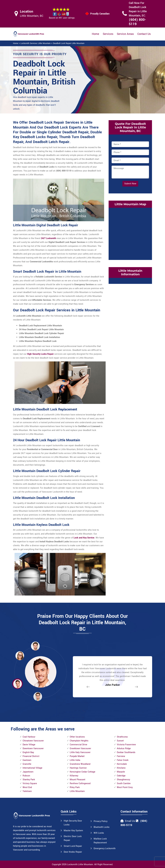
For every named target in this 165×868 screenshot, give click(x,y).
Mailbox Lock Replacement (100, 841)
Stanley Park (29, 780)
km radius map (130, 233)
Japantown (28, 772)
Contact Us (144, 34)
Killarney (74, 776)
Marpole (121, 772)
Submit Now (130, 184)
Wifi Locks (99, 833)
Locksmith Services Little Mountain (36, 43)
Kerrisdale (122, 764)
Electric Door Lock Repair (73, 838)
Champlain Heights (79, 741)
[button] (38, 696)
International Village (32, 768)
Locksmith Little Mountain (80, 864)
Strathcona (122, 737)
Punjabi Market (77, 756)
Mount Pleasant (77, 780)
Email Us (130, 821)
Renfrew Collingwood (80, 783)
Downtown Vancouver (33, 748)
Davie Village (29, 745)
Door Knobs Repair (73, 852)
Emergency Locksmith (105, 848)
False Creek (123, 760)
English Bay (28, 752)
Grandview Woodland (80, 764)
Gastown (27, 760)
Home (96, 34)
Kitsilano (121, 768)
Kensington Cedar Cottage (82, 772)
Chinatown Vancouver (33, 741)
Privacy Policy (101, 821)
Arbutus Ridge (124, 748)
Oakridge (121, 776)
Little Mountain (77, 791)
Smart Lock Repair (73, 846)
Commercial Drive (78, 745)
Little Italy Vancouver (80, 752)
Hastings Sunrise (78, 768)
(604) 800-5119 (137, 22)
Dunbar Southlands (126, 752)
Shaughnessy (123, 780)
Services (108, 34)
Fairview (121, 756)
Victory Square (30, 783)
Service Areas (125, 34)
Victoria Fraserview (126, 745)
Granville (27, 764)
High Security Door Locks (73, 823)
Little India (75, 760)
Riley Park (75, 787)
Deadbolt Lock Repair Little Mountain (69, 43)
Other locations (77, 737)
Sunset (120, 741)
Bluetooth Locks (102, 827)
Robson (26, 776)
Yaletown (27, 791)
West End (27, 787)
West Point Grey (125, 787)
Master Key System (73, 831)
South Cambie (124, 783)
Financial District (31, 756)
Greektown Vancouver (80, 748)
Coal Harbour (29, 737)
